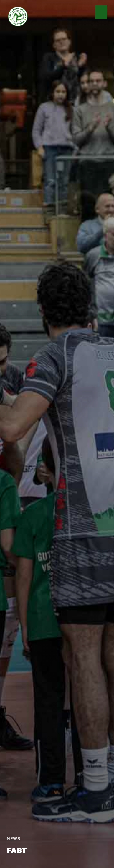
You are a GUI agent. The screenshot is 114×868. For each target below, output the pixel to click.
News (13, 839)
